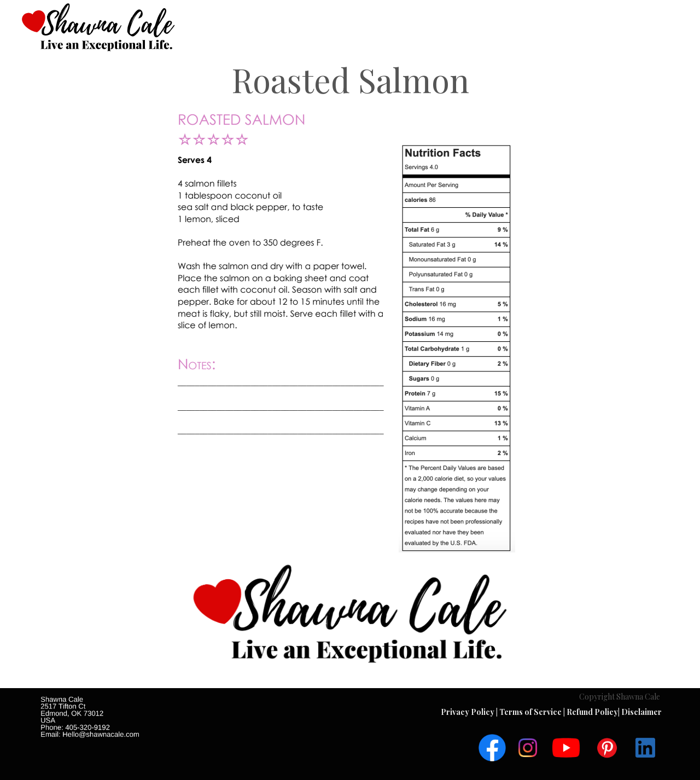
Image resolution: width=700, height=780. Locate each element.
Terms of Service (531, 712)
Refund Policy (592, 712)
